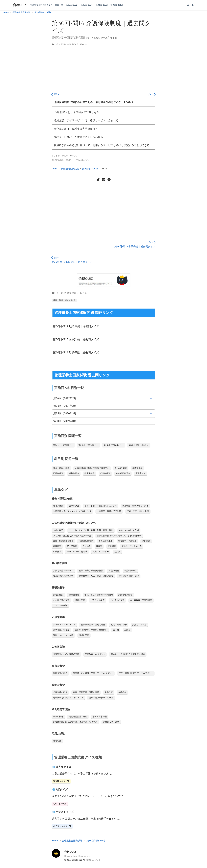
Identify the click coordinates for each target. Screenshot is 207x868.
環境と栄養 (84, 635)
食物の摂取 (74, 595)
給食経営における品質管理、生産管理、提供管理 (75, 722)
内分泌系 (87, 546)
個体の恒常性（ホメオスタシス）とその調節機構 (119, 536)
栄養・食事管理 (100, 717)
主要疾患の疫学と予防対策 (109, 511)
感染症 (117, 552)
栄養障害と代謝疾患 (127, 541)
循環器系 (57, 546)
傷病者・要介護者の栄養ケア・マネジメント (93, 673)
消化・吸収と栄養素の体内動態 (99, 595)
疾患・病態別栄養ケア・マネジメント (136, 673)
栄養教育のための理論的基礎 (66, 654)
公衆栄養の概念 (60, 692)
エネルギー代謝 (60, 605)
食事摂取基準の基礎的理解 (93, 625)
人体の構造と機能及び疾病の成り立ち (92, 468)
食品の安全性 (130, 571)
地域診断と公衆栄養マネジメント (68, 698)
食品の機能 (114, 571)
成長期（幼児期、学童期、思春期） (91, 630)
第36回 (75, 44)
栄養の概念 (58, 595)
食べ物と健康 (121, 468)
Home (6, 12)
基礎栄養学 (137, 468)
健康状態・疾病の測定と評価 (135, 506)
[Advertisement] (103, 69)
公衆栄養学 (105, 473)
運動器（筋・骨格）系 (132, 546)
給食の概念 (58, 717)
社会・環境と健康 (63, 44)
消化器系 (146, 541)
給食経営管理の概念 (78, 717)
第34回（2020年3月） (66, 413)
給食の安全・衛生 (111, 722)
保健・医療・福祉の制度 (138, 511)
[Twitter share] (98, 180)
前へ (56, 94)
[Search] (188, 5)
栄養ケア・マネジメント (64, 625)
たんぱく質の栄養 (61, 600)
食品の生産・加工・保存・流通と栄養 (96, 576)
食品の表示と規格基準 (63, 576)
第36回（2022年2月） (66, 398)
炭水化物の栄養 (125, 595)
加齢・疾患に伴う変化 (63, 541)
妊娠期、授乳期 (139, 625)
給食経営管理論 (123, 473)
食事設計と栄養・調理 (129, 576)
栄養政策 (109, 692)
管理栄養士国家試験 (21, 12)
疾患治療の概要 (106, 541)
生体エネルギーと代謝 (129, 530)
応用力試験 (141, 473)
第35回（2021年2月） (66, 406)
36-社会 (83, 44)
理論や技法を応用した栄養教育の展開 (128, 654)
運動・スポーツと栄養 (63, 635)
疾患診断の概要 (86, 541)
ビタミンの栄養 (98, 600)
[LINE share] (103, 180)
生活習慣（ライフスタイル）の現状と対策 (72, 511)
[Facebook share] (109, 180)
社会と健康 (58, 506)
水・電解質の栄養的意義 (141, 600)
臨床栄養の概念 (60, 673)
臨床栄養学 (90, 473)
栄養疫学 (122, 692)
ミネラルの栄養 (117, 600)
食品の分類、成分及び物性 (91, 571)
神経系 (99, 546)
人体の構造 (58, 530)
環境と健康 (74, 506)
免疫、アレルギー (101, 552)
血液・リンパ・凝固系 (77, 552)
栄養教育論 (74, 473)
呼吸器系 (112, 546)
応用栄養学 (58, 473)
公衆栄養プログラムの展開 (101, 698)
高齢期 (127, 630)
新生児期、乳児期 (61, 630)
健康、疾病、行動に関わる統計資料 (101, 506)
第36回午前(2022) (43, 12)
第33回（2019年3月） (66, 421)
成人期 (116, 630)
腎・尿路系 (72, 546)
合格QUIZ (20, 5)
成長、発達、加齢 (119, 625)
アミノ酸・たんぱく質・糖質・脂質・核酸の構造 (91, 530)
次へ (151, 94)
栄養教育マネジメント (95, 654)
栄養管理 (57, 741)
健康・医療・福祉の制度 (64, 300)
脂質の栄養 (80, 600)
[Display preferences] (193, 5)
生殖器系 (57, 552)
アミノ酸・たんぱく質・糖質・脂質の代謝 (72, 536)
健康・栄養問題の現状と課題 (86, 692)
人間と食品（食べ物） (63, 571)
